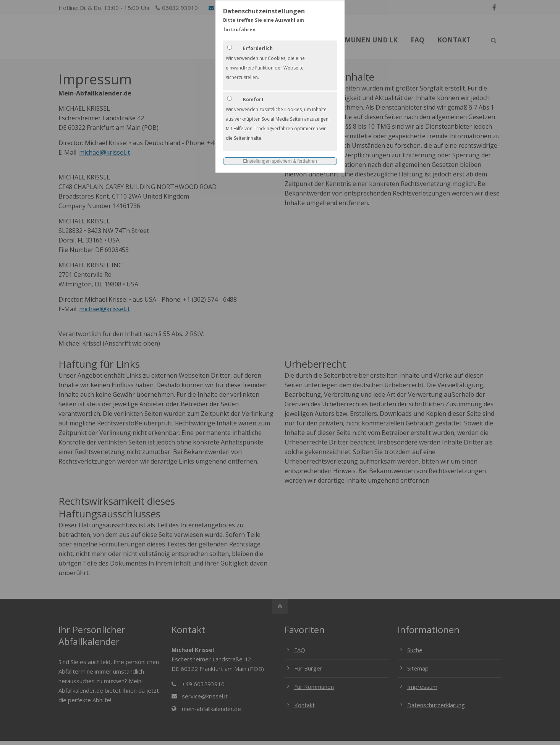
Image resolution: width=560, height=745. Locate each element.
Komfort (253, 99)
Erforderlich (258, 48)
